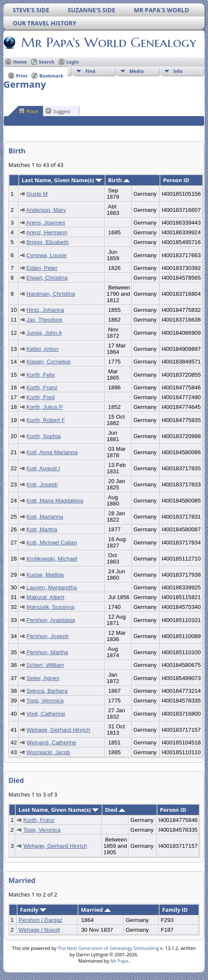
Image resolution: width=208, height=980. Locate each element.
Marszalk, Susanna (51, 607)
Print (22, 76)
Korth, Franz (42, 387)
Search (47, 62)
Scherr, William (45, 665)
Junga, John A (44, 333)
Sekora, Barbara (47, 691)
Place (29, 111)
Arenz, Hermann (47, 232)
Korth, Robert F (46, 420)
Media (137, 71)
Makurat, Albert (46, 597)
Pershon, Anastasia (51, 620)
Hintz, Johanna (45, 310)
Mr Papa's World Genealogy (108, 42)
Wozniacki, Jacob (48, 752)
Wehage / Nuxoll (39, 930)
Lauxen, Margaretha (52, 587)
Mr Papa (119, 961)
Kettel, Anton (43, 349)
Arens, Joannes (46, 223)
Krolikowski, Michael (52, 559)
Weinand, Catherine (52, 743)
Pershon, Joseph (48, 636)
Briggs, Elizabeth (48, 242)
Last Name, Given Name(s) (62, 180)
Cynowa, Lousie (47, 255)
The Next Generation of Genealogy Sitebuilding (109, 948)
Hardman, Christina (51, 294)
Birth (119, 180)
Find (90, 71)
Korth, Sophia (44, 436)
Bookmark (51, 76)
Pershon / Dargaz (41, 920)
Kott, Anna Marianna (52, 452)
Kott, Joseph (42, 484)
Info (178, 71)
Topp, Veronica (45, 701)
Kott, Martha (42, 529)
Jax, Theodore (45, 320)
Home (20, 62)
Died (115, 810)
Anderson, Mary (46, 210)
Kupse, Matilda (45, 575)
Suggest (58, 111)
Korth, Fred (41, 397)
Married (96, 910)
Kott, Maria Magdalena (55, 501)
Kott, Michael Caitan (52, 543)
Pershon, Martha (48, 652)
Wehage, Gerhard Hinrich (59, 730)
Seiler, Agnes (43, 678)
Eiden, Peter (42, 268)
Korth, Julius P (45, 407)
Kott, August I (43, 468)
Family (33, 910)
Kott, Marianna (45, 517)
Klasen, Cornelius (49, 362)
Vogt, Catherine (46, 714)
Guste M (37, 194)
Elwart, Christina (47, 278)
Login (73, 62)
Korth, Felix (41, 375)
